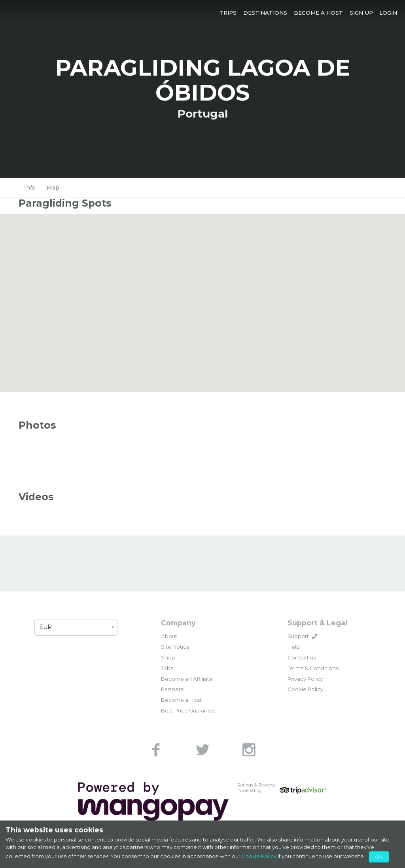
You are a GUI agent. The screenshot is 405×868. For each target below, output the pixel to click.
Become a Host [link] (181, 700)
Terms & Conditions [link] (313, 668)
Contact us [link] (302, 657)
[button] (228, 12)
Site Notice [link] (175, 647)
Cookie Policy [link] (305, 689)
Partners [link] (172, 689)
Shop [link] (168, 657)
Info (30, 188)
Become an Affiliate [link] (187, 679)
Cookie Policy (259, 856)
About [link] (169, 636)
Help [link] (294, 647)
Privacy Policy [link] (305, 679)
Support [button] (302, 636)
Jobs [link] (167, 668)
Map (53, 188)
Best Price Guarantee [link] (189, 710)
